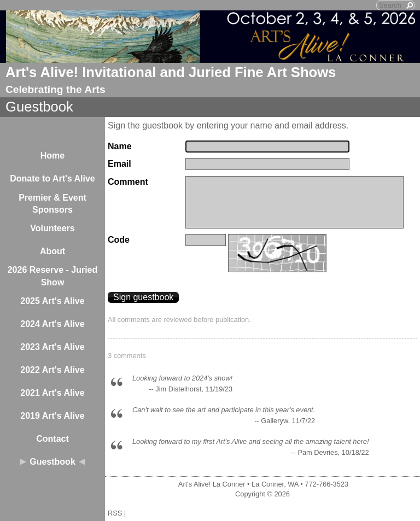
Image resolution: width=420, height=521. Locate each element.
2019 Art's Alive (52, 416)
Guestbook (52, 462)
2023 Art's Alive (52, 347)
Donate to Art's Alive (52, 178)
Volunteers (52, 228)
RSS (115, 513)
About (52, 251)
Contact (52, 439)
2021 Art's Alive (52, 393)
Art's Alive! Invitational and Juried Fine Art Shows (171, 72)
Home (52, 156)
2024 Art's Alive (52, 324)
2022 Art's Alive (52, 370)
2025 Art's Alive (52, 301)
